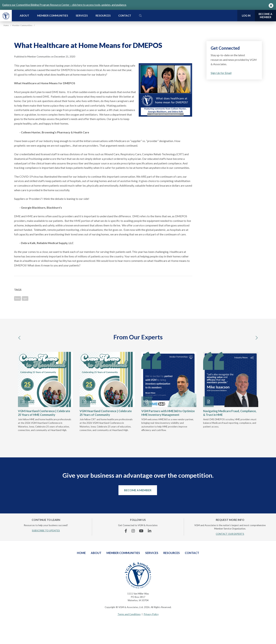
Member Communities (53, 16)
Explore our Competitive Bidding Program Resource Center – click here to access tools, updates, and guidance (64, 5)
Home (81, 553)
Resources (103, 16)
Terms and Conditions (129, 614)
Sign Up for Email (221, 73)
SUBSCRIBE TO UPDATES (46, 531)
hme (18, 298)
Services (82, 16)
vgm (25, 298)
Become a (265, 16)
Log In (246, 16)
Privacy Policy (151, 614)
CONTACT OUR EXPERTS (230, 534)
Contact (125, 16)
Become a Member (138, 490)
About (24, 16)
